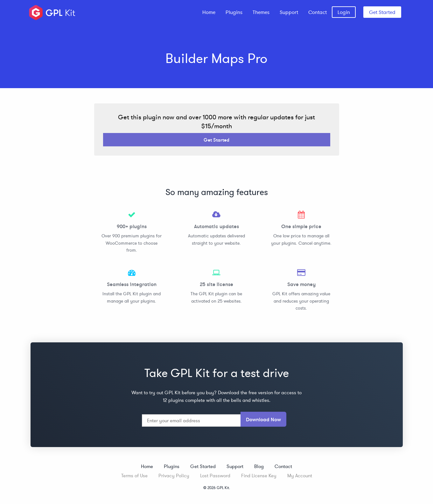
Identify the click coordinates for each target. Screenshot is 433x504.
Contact (318, 12)
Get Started (382, 12)
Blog (259, 466)
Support (289, 12)
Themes (261, 12)
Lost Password (215, 476)
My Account (300, 476)
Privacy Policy (174, 476)
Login (344, 12)
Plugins (234, 12)
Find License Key (259, 476)
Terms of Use (134, 476)
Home (209, 12)
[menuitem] (209, 12)
